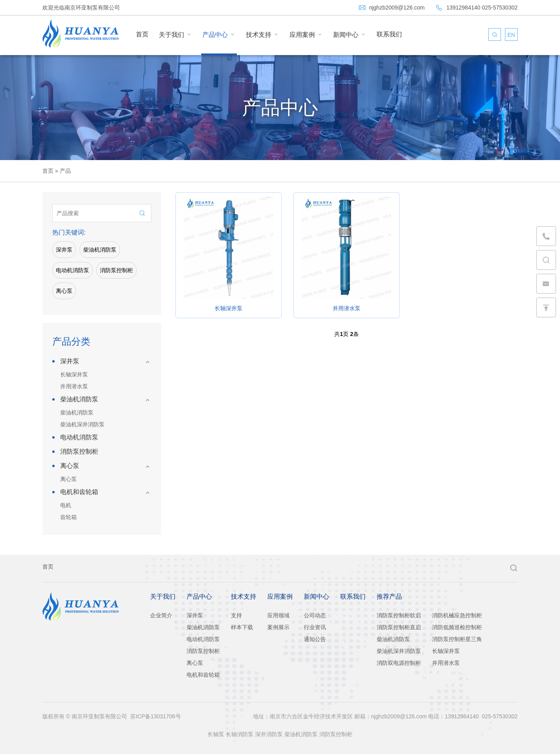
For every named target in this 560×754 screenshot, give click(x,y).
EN (511, 35)
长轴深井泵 (74, 374)
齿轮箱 (69, 517)
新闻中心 (350, 34)
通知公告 (315, 639)
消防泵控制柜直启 (399, 627)
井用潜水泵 (74, 386)
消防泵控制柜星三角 (457, 639)
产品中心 (219, 34)
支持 (236, 615)
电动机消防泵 (72, 270)
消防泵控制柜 (116, 270)
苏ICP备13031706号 (156, 716)
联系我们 (389, 34)
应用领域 (278, 615)
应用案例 (306, 34)
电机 (66, 505)
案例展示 (278, 627)
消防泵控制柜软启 (399, 615)
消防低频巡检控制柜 (457, 627)
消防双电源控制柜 (399, 663)
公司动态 (315, 615)
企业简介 (161, 615)
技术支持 (263, 34)
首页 (142, 34)
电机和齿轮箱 (79, 492)
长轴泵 (216, 734)
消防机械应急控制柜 (457, 615)
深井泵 (64, 250)
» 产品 (62, 171)
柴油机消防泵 (100, 250)
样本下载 (242, 627)
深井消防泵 (269, 734)
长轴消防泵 (240, 734)
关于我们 (175, 34)
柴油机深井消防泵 (82, 424)
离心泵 (64, 291)
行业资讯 (315, 627)
